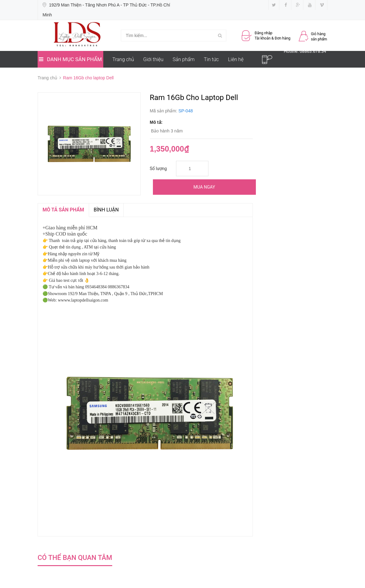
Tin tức (211, 59)
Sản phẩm (184, 59)
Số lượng (158, 169)
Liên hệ (236, 59)
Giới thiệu (154, 59)
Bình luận (106, 210)
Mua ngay (204, 187)
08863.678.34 (313, 51)
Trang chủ (123, 59)
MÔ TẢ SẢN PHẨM (63, 210)
